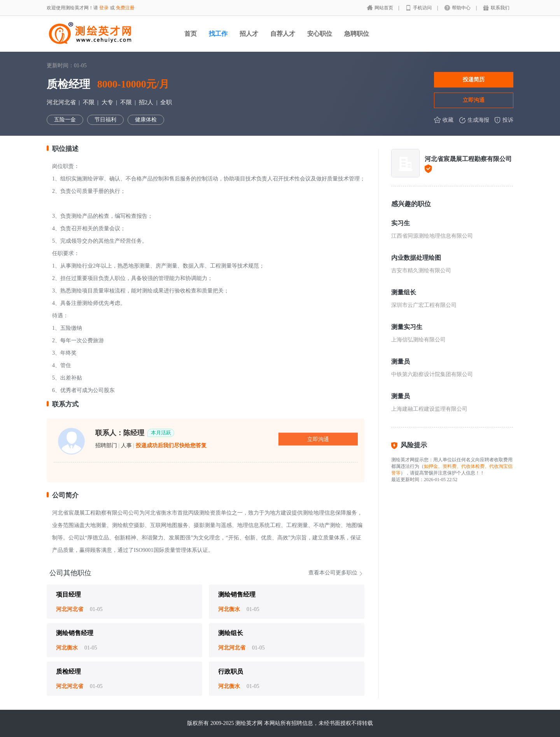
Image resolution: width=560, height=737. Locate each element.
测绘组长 (231, 633)
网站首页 (384, 8)
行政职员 (231, 671)
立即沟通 (474, 100)
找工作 (218, 34)
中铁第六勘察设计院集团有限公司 (432, 374)
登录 (104, 8)
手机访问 (423, 8)
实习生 (401, 223)
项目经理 (68, 594)
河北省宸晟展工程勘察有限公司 (468, 159)
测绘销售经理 (237, 594)
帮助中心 (462, 8)
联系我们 (500, 8)
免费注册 (125, 8)
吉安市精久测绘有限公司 (421, 270)
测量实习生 (407, 327)
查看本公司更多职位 (333, 573)
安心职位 (320, 34)
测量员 (401, 361)
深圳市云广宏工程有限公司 (424, 305)
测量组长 (404, 292)
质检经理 (68, 671)
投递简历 (474, 79)
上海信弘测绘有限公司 (418, 340)
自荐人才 (283, 34)
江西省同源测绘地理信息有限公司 (432, 236)
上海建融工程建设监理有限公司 (429, 409)
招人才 (249, 34)
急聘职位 (357, 34)
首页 (191, 34)
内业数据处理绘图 (416, 258)
